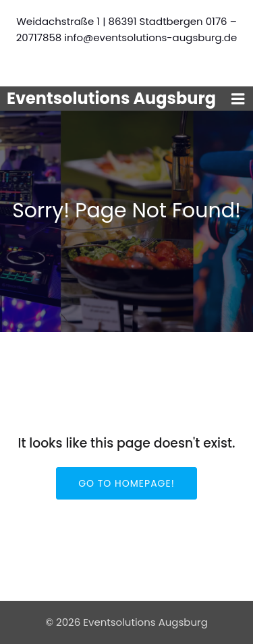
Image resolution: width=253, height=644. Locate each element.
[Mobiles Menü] (238, 99)
